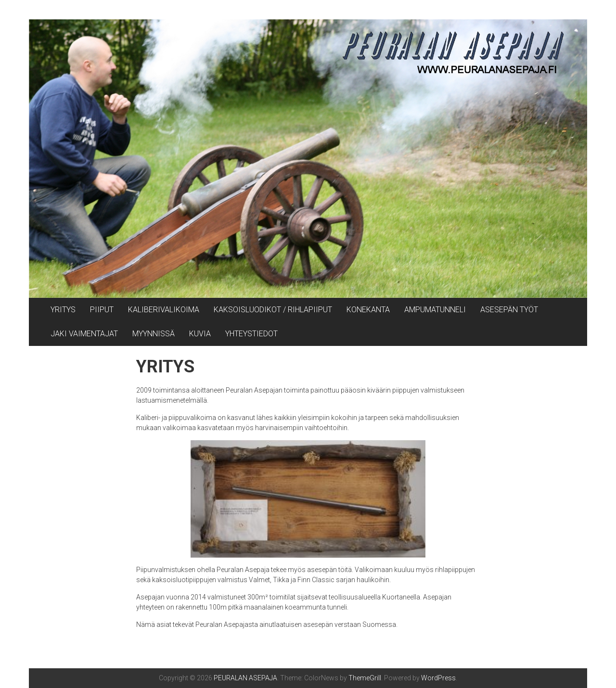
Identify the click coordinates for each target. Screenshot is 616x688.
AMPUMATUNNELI (435, 310)
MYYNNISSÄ (154, 334)
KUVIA (200, 334)
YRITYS (63, 310)
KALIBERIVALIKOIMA (164, 310)
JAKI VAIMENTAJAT (84, 334)
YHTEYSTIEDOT (251, 334)
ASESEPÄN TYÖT (509, 310)
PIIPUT (102, 310)
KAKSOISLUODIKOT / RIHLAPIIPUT (273, 310)
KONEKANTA (368, 310)
